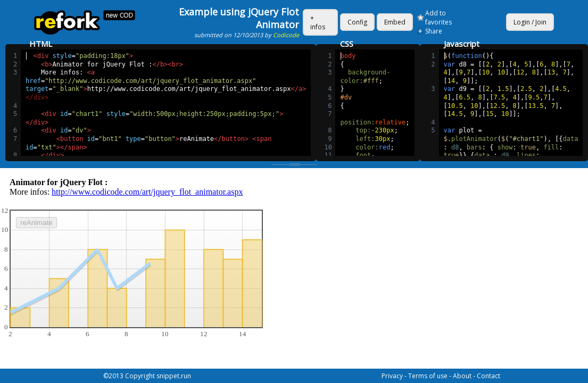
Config (357, 22)
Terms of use (428, 376)
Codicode (286, 35)
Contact (488, 376)
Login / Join (530, 22)
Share (434, 31)
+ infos (318, 22)
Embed (395, 22)
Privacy (392, 376)
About (462, 376)
